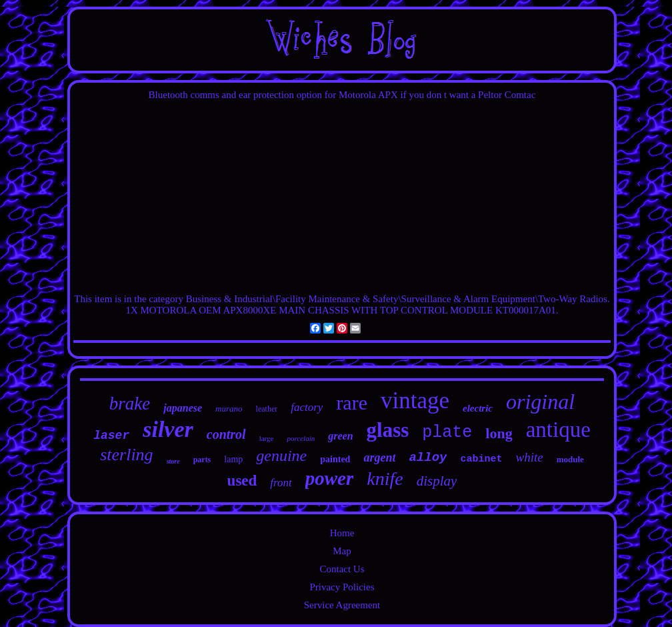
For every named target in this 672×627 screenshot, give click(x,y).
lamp (233, 459)
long (499, 433)
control (226, 434)
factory (307, 407)
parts (202, 460)
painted (335, 459)
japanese (183, 408)
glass (388, 430)
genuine (281, 456)
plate (447, 433)
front (281, 483)
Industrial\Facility (270, 299)
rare (352, 403)
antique (558, 430)
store (173, 461)
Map (342, 551)
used (242, 481)
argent (379, 458)
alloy (428, 458)
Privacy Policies (342, 587)
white (529, 457)
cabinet (481, 459)
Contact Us (342, 569)
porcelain (301, 438)
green (340, 436)
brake (130, 404)
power (330, 478)
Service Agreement (342, 605)
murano (229, 409)
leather (267, 409)
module (570, 459)
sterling (126, 455)
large (267, 438)
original (540, 402)
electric (478, 408)
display (437, 481)
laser (111, 436)
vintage (415, 401)
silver (168, 429)
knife (385, 479)
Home (342, 533)
